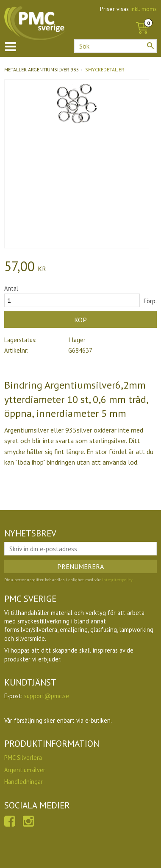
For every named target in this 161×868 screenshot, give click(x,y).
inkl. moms (144, 9)
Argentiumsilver (25, 770)
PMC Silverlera (23, 758)
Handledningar (24, 782)
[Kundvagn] (142, 19)
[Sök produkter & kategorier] (115, 46)
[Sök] (150, 46)
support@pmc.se (47, 696)
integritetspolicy (117, 580)
